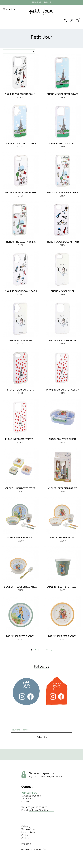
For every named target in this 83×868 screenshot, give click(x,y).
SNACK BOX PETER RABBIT (63, 439)
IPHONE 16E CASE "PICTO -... (20, 390)
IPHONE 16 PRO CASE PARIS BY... (20, 242)
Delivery (26, 826)
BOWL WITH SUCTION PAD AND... (20, 587)
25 (47, 650)
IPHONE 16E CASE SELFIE (63, 291)
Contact (25, 835)
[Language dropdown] (9, 9)
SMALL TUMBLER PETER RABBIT (63, 587)
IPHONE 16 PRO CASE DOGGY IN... (20, 94)
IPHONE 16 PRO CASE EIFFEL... (63, 143)
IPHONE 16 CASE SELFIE (20, 340)
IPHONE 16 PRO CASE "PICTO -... (20, 439)
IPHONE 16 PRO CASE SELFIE (63, 340)
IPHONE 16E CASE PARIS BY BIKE (20, 193)
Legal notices (28, 832)
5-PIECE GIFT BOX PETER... (20, 538)
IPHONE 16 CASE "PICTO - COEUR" (63, 390)
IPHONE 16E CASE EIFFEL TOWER (63, 94)
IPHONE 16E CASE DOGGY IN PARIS (63, 242)
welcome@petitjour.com (42, 810)
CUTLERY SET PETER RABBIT (63, 488)
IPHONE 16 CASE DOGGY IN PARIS (20, 291)
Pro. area (26, 844)
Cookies (25, 838)
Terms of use (28, 829)
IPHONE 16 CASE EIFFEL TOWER (20, 143)
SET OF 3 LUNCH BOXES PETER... (20, 488)
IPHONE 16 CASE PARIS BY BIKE (63, 193)
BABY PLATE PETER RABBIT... (20, 636)
